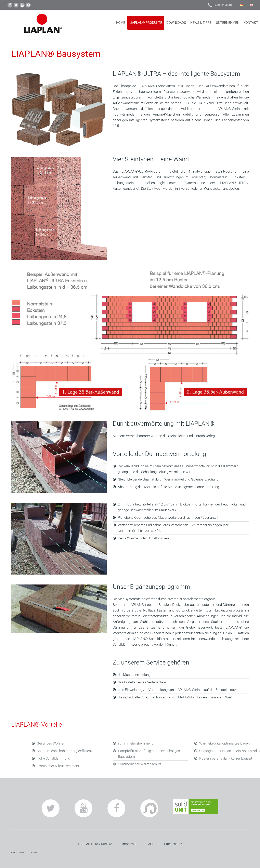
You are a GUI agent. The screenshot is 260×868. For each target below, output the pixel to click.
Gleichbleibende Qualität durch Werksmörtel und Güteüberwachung (168, 479)
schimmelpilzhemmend (179, 743)
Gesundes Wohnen (94, 743)
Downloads (176, 23)
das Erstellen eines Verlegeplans (142, 682)
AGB (151, 844)
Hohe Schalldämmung (97, 758)
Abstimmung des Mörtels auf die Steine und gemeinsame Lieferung (168, 487)
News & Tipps (201, 23)
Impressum (130, 844)
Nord (95, 844)
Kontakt (251, 23)
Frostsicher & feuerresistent (101, 766)
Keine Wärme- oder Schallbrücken (143, 538)
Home (121, 23)
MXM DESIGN (31, 852)
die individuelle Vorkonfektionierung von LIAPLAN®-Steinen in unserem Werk (175, 697)
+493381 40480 (223, 5)
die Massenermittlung (134, 675)
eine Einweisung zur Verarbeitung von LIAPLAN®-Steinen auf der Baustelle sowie (179, 690)
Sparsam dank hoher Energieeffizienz (108, 751)
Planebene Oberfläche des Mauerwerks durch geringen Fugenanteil (168, 517)
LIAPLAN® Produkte (146, 23)
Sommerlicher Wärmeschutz (183, 764)
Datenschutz (173, 844)
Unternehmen (228, 23)
